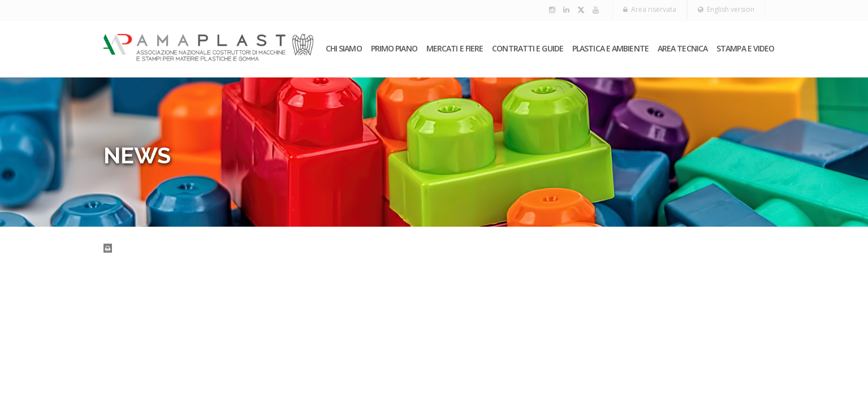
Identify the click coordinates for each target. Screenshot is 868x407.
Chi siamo (344, 48)
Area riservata (650, 9)
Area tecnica (683, 48)
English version (726, 9)
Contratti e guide (528, 48)
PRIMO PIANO (394, 48)
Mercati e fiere (455, 48)
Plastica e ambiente (610, 48)
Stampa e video (745, 48)
